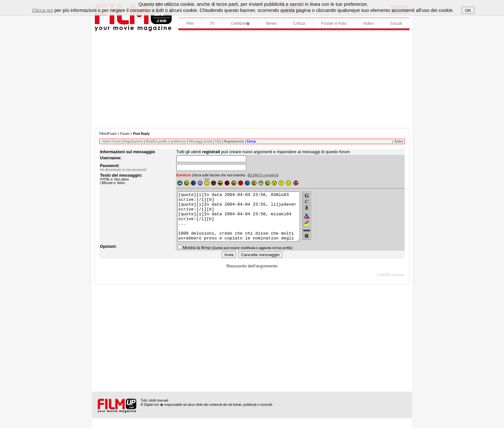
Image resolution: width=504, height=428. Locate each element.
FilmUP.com (108, 134)
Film (190, 23)
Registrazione (133, 141)
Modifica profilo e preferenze (166, 141)
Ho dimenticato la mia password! (123, 170)
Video (369, 23)
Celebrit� (240, 23)
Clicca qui (43, 10)
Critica (299, 23)
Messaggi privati (200, 141)
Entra (399, 141)
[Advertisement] (252, 80)
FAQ (218, 141)
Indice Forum (111, 141)
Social (396, 23)
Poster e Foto (334, 23)
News (272, 23)
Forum (125, 134)
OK (468, 10)
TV (212, 23)
